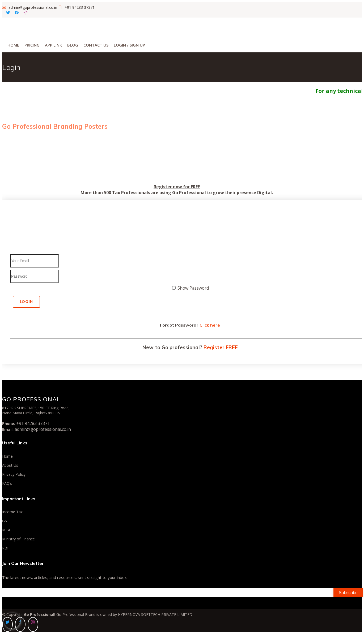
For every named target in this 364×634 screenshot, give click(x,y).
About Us (10, 465)
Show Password (193, 288)
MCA (6, 530)
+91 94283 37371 (33, 423)
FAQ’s (7, 483)
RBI (5, 548)
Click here (210, 325)
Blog (73, 45)
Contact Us (96, 45)
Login (26, 302)
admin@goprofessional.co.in (43, 429)
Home (13, 45)
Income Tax (12, 512)
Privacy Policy (14, 474)
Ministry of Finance (18, 539)
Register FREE (221, 347)
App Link (53, 45)
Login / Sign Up (129, 45)
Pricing (32, 45)
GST (6, 521)
